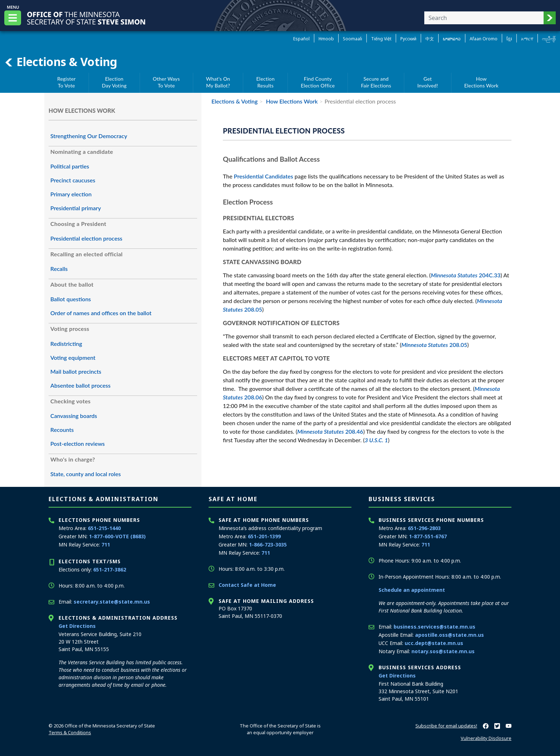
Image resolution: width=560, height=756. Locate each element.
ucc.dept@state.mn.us (434, 643)
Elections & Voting (61, 62)
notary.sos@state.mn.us (443, 651)
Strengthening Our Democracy (89, 136)
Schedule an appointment (412, 590)
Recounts (62, 430)
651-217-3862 (110, 569)
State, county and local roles (86, 474)
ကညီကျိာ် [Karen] (549, 39)
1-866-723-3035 (268, 545)
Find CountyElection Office (318, 82)
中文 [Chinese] (430, 39)
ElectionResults (266, 82)
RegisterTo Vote (66, 82)
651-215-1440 (104, 528)
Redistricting (66, 344)
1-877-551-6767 (428, 536)
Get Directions (77, 626)
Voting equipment (73, 357)
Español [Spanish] (301, 39)
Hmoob (326, 39)
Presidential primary (76, 208)
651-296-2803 (424, 528)
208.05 (434, 345)
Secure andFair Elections (376, 82)
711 (106, 545)
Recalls (59, 269)
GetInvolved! (428, 82)
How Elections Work (291, 101)
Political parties (70, 166)
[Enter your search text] (484, 18)
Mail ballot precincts (76, 371)
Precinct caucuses (73, 180)
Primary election (71, 194)
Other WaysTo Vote (166, 82)
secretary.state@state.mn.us (112, 602)
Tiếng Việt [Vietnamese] (381, 39)
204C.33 (466, 275)
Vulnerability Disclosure (486, 738)
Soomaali (352, 39)
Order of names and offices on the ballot (101, 313)
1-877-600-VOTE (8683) (117, 536)
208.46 (330, 431)
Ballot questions (71, 299)
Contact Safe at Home (247, 585)
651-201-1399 (264, 536)
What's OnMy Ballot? (218, 82)
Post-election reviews (77, 443)
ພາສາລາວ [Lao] (452, 39)
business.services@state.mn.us (434, 627)
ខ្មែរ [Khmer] (509, 39)
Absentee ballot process (81, 385)
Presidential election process (86, 238)
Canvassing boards (74, 416)
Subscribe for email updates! (446, 726)
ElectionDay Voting (114, 82)
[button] (550, 18)
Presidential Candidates (264, 176)
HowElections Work (481, 82)
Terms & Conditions (70, 732)
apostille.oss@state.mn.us (449, 635)
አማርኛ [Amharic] (527, 39)
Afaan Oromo (484, 39)
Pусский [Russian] (408, 39)
